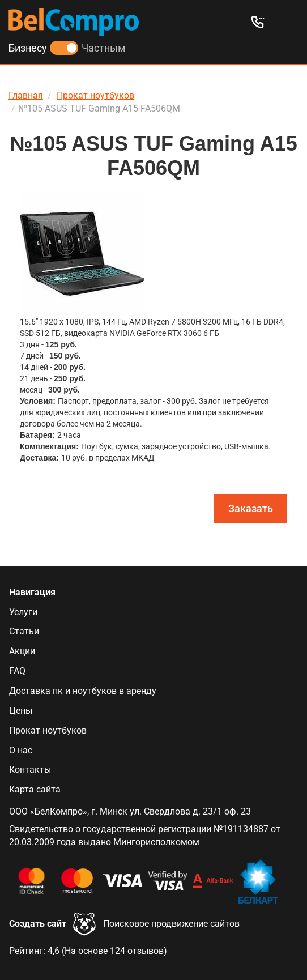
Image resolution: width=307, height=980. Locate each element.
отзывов (146, 951)
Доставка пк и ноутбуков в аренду (83, 691)
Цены (21, 711)
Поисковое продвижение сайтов (171, 924)
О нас (21, 750)
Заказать (251, 508)
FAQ (17, 671)
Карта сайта (35, 789)
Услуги (23, 612)
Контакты (30, 770)
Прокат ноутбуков (48, 730)
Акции (22, 651)
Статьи (24, 631)
